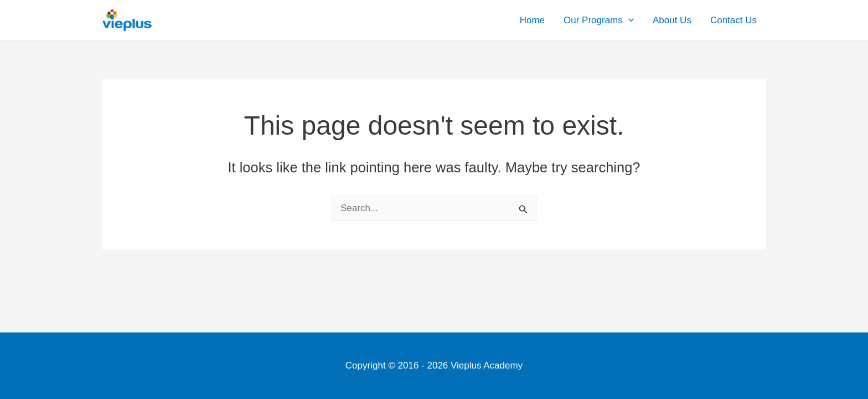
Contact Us (733, 20)
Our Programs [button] (599, 21)
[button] (628, 21)
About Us (672, 20)
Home (532, 20)
